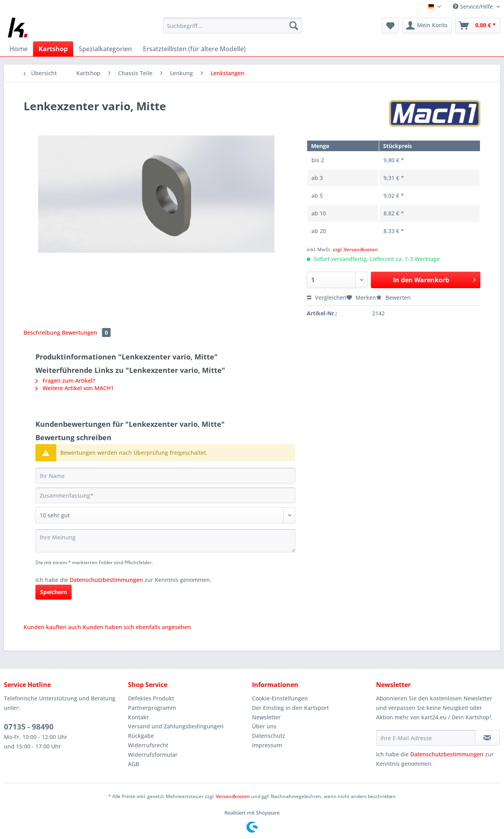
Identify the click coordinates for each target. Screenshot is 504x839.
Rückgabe (141, 736)
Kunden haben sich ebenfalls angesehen (137, 627)
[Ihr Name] (165, 476)
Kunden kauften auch (52, 627)
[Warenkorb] (478, 26)
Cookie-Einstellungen (280, 698)
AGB (133, 764)
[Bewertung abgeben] (165, 515)
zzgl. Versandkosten (355, 249)
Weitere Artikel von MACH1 (75, 388)
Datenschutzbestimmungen (106, 580)
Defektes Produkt (151, 698)
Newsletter (266, 717)
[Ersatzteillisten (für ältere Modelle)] (194, 49)
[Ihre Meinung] (165, 541)
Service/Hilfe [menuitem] (474, 6)
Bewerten (393, 297)
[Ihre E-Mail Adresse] (426, 738)
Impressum (267, 745)
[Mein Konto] (427, 26)
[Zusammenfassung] (165, 495)
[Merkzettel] (390, 26)
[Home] (19, 49)
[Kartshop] (53, 49)
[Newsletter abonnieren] (487, 738)
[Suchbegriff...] (233, 26)
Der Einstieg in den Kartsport (290, 708)
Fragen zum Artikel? (65, 381)
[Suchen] (294, 26)
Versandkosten (233, 796)
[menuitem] (233, 29)
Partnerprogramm (152, 708)
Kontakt (138, 717)
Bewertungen (86, 332)
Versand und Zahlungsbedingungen (176, 726)
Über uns (264, 726)
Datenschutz (269, 736)
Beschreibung (42, 332)
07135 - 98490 (29, 727)
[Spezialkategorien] (105, 49)
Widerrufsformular (153, 755)
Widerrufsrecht (148, 745)
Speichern (54, 592)
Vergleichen (327, 297)
